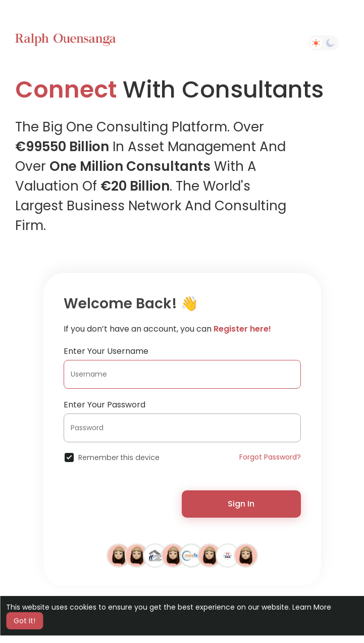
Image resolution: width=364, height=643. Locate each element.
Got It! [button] (24, 621)
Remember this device (119, 457)
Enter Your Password (105, 405)
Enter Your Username (106, 351)
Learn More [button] (312, 607)
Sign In (241, 504)
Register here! (242, 329)
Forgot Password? (270, 457)
